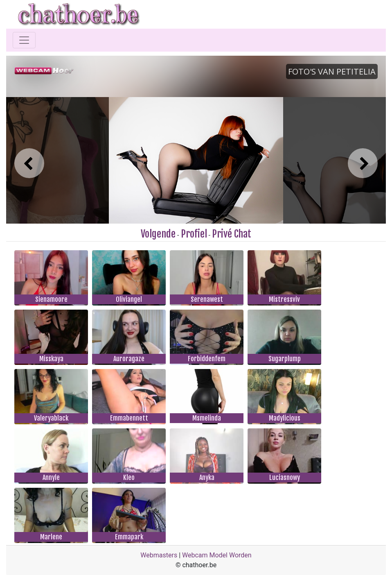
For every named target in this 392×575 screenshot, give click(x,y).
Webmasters (159, 555)
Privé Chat (232, 234)
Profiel (194, 234)
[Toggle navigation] (24, 40)
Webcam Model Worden (217, 555)
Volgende (158, 234)
